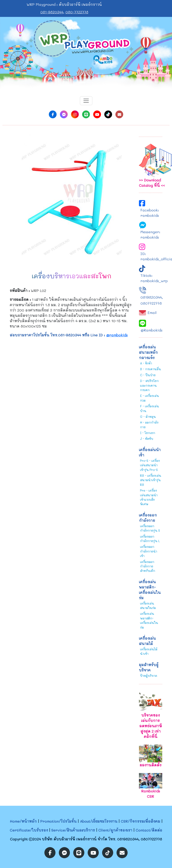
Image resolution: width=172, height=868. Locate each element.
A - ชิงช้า (146, 363)
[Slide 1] (82, 83)
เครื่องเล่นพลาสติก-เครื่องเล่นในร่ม (149, 620)
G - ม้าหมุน (148, 417)
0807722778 (151, 303)
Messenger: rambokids (150, 234)
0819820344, (152, 297)
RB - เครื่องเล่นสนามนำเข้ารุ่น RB (151, 480)
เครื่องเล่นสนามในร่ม (148, 606)
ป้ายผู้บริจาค (149, 676)
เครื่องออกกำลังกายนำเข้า (149, 551)
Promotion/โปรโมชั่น (58, 821)
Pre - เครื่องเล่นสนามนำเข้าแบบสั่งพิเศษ (149, 497)
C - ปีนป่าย (148, 375)
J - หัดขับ (147, 439)
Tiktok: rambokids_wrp (154, 278)
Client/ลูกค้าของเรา (115, 830)
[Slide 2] (90, 83)
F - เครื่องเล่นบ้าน (149, 408)
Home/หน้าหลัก (23, 821)
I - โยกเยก (148, 433)
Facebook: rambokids (150, 213)
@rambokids (117, 335)
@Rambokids (151, 330)
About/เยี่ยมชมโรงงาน (99, 821)
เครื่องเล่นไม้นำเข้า (149, 651)
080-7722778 (77, 12)
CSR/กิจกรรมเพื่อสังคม (140, 821)
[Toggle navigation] (86, 101)
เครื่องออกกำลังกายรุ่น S (150, 528)
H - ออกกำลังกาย (149, 425)
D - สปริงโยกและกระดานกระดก (149, 385)
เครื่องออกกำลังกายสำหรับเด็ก (148, 566)
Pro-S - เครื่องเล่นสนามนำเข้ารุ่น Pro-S (150, 465)
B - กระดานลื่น (150, 369)
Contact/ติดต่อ (149, 830)
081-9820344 (52, 12)
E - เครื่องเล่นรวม (149, 398)
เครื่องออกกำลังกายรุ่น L (150, 539)
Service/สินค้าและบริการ (73, 830)
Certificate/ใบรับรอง (29, 830)
